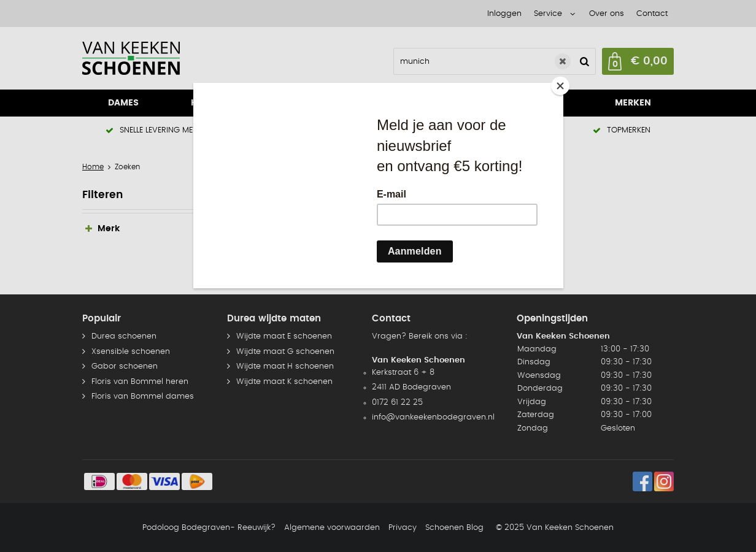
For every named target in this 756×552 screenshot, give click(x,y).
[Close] (560, 86)
